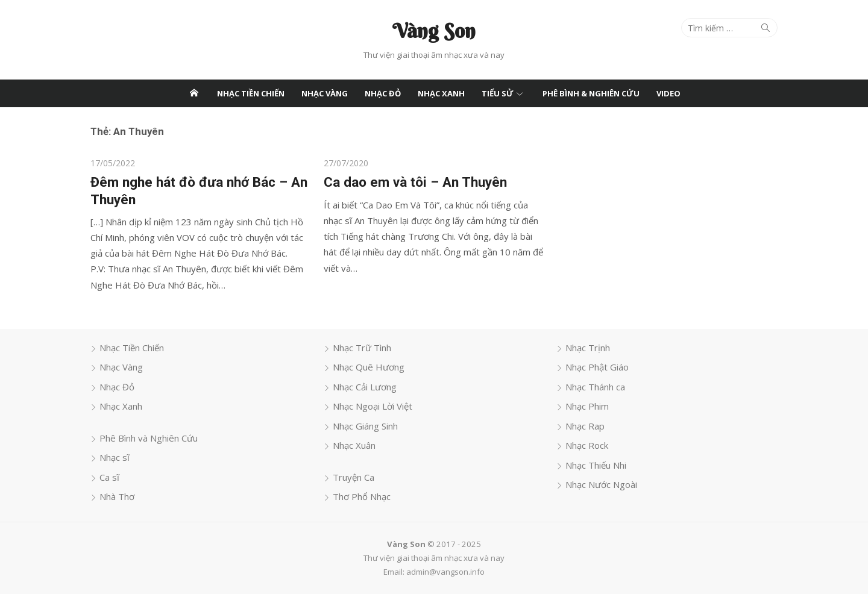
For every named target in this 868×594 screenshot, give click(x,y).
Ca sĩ (109, 477)
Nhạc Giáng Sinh (365, 426)
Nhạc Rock (587, 445)
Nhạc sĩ (115, 457)
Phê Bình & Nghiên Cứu (591, 93)
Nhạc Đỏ (383, 93)
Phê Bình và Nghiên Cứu (149, 438)
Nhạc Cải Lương (365, 387)
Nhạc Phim (587, 406)
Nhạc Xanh (441, 93)
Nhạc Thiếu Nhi (596, 465)
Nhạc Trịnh (588, 348)
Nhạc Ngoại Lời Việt (373, 406)
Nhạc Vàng (325, 93)
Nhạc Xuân (354, 445)
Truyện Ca (354, 477)
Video (668, 93)
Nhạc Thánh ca (595, 387)
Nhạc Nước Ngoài (601, 484)
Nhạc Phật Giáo (597, 367)
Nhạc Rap (585, 426)
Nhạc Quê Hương (369, 367)
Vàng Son (434, 31)
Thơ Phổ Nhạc (362, 496)
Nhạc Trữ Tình (362, 348)
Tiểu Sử (498, 93)
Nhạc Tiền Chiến (251, 93)
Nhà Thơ (117, 496)
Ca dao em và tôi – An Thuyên (415, 182)
